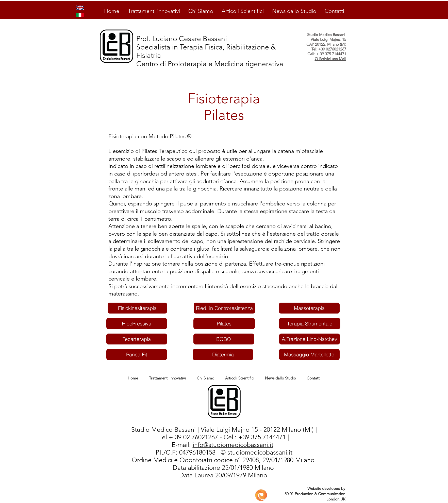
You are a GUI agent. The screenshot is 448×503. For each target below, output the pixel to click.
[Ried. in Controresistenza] (224, 308)
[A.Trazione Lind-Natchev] (310, 339)
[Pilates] (224, 324)
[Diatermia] (223, 354)
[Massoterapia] (309, 308)
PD (171, 468)
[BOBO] (224, 339)
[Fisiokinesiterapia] (137, 308)
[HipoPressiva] (137, 324)
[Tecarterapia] (137, 339)
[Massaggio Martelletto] (309, 354)
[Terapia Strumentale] (310, 324)
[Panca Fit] (137, 354)
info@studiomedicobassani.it (233, 445)
